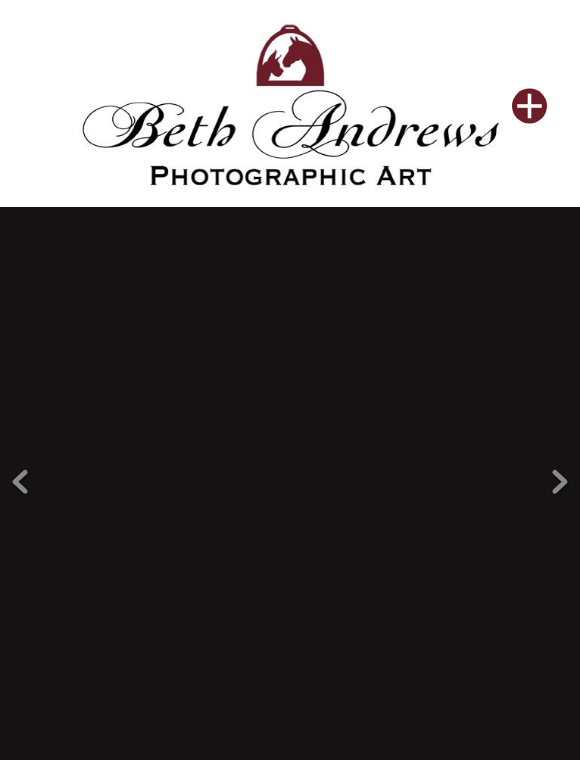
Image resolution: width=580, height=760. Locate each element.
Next (560, 466)
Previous (20, 466)
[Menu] (529, 105)
